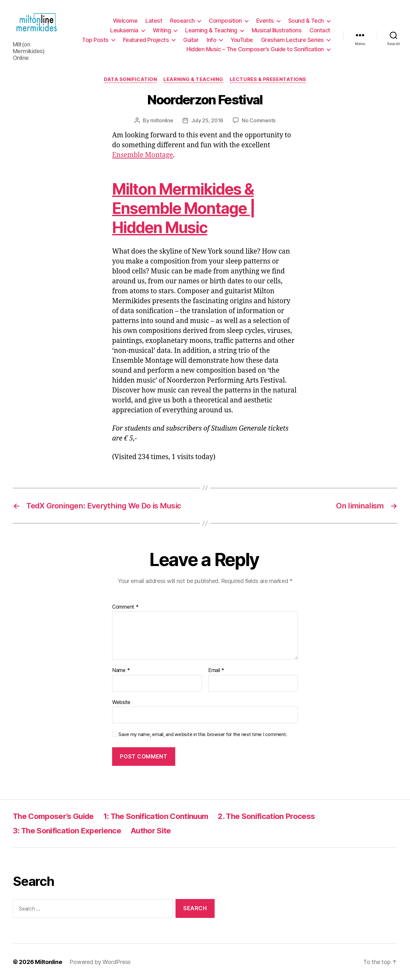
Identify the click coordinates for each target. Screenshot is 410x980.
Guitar (191, 40)
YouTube (242, 40)
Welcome (125, 21)
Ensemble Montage (143, 155)
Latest (154, 21)
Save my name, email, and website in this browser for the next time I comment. (203, 734)
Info (211, 40)
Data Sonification (130, 79)
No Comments (259, 120)
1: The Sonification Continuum (156, 816)
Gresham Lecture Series (292, 40)
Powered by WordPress (100, 962)
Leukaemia (124, 30)
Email (216, 670)
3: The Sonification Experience (67, 831)
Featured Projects (146, 40)
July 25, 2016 (207, 120)
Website (121, 702)
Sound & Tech (306, 21)
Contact (320, 30)
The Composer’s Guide (53, 816)
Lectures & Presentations (268, 79)
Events (265, 21)
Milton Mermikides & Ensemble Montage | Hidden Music (184, 208)
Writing (162, 30)
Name (121, 670)
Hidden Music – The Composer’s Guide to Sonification (255, 49)
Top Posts (95, 40)
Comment (125, 607)
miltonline (162, 120)
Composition (225, 21)
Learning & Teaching (211, 30)
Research (182, 21)
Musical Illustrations (277, 30)
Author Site (151, 831)
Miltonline (48, 962)
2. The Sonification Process (266, 816)
